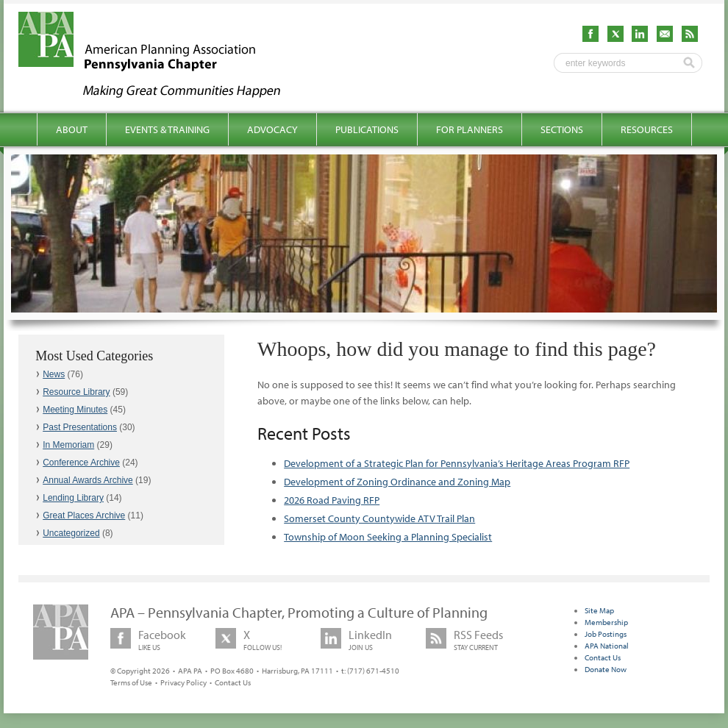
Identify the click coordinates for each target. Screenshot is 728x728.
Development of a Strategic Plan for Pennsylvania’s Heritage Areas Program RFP (457, 463)
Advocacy (272, 129)
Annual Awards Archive (88, 480)
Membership (606, 622)
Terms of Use (131, 682)
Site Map (599, 610)
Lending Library (73, 498)
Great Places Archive (84, 515)
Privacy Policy (183, 682)
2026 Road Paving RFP (332, 500)
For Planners (470, 129)
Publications (367, 129)
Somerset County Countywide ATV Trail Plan (379, 518)
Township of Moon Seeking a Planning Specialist (388, 537)
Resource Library (76, 392)
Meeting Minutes (75, 410)
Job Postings (606, 634)
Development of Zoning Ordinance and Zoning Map (397, 482)
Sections (562, 129)
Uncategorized (71, 533)
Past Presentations (80, 427)
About (72, 129)
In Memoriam (68, 445)
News (54, 374)
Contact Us (233, 682)
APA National (607, 646)
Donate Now (606, 669)
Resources (647, 129)
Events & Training (167, 129)
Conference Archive (81, 463)
